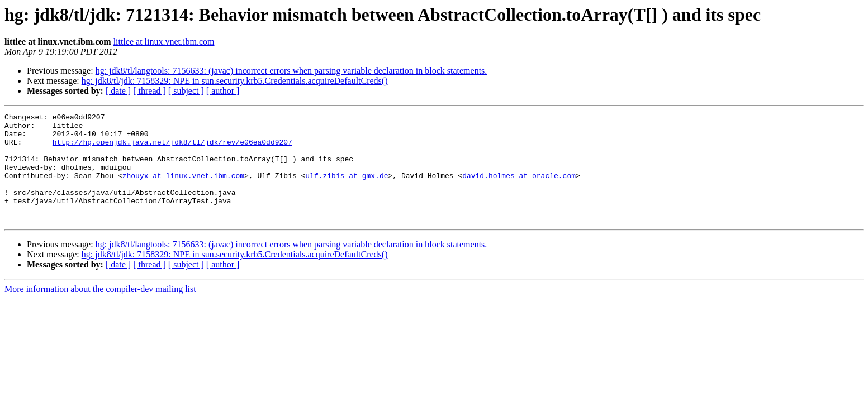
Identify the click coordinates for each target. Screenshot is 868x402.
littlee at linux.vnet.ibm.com (164, 42)
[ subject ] (186, 91)
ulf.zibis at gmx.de (347, 189)
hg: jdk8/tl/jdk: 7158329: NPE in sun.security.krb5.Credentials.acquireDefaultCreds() (235, 81)
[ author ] (223, 91)
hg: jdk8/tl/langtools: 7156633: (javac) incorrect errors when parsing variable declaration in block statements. (291, 71)
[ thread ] (150, 91)
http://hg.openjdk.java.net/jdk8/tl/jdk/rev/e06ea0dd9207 (172, 149)
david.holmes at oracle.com (519, 189)
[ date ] (118, 91)
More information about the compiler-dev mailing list (100, 311)
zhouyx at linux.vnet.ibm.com (183, 189)
